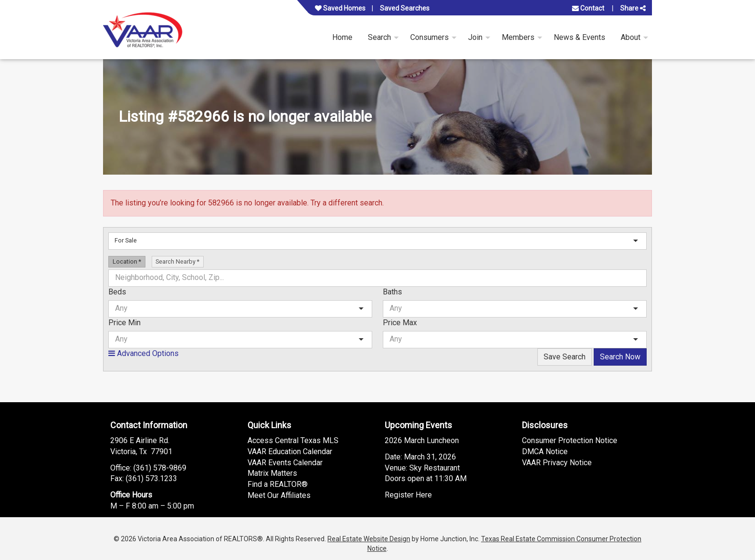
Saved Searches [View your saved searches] (405, 8)
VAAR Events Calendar (285, 463)
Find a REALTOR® (278, 484)
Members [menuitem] (518, 37)
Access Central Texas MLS (293, 440)
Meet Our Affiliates (279, 495)
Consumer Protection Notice (570, 440)
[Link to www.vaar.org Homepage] (143, 30)
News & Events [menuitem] (579, 37)
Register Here (408, 495)
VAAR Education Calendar (290, 452)
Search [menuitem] (379, 37)
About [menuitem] (631, 37)
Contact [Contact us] (588, 8)
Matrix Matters (272, 473)
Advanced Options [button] (143, 353)
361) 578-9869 (161, 468)
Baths (392, 292)
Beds (117, 292)
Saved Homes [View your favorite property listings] (340, 8)
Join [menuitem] (475, 37)
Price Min (124, 323)
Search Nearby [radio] (177, 261)
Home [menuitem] (342, 37)
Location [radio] (127, 261)
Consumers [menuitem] (430, 37)
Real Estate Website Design (369, 539)
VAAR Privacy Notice (557, 463)
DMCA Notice (545, 452)
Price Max (400, 323)
